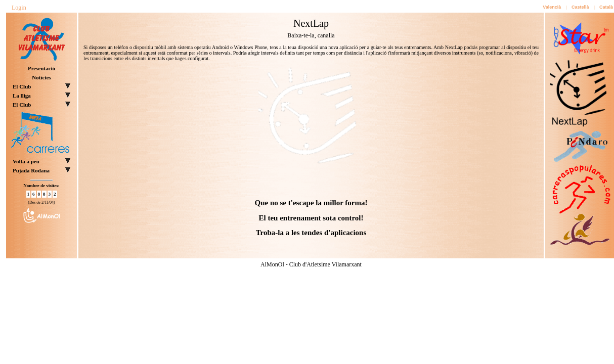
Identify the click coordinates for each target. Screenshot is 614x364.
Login (19, 8)
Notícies (41, 77)
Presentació (41, 68)
